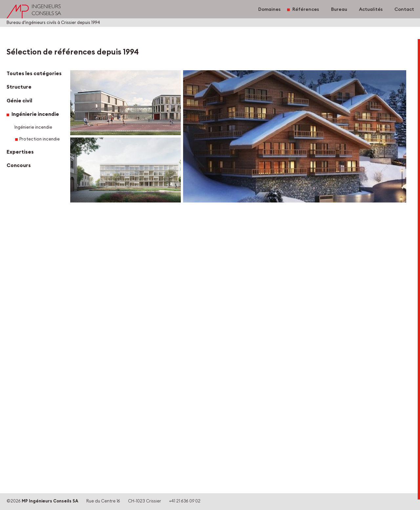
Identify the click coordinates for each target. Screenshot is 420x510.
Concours (19, 165)
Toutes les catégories (34, 74)
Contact (404, 9)
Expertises (20, 152)
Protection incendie (40, 139)
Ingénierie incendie (35, 114)
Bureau (339, 9)
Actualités (371, 9)
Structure (19, 87)
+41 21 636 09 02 (185, 501)
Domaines (271, 9)
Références (306, 9)
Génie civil (19, 101)
